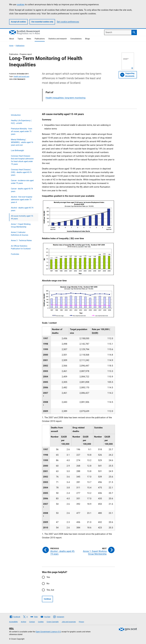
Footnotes (15, 254)
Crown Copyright (53, 622)
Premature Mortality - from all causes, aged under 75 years (22, 131)
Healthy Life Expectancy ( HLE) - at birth (21, 122)
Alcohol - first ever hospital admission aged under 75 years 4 (22, 200)
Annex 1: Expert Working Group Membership (21, 225)
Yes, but (50, 590)
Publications (40, 39)
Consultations (76, 39)
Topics (20, 39)
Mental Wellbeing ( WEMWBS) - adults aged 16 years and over (22, 142)
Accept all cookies (18, 22)
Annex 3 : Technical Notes (21, 240)
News (29, 39)
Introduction (16, 115)
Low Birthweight (17, 150)
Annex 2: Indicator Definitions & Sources (20, 234)
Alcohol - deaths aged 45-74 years (22, 209)
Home (11, 46)
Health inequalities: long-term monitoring (66, 98)
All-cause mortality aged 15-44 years (22, 217)
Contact (32, 622)
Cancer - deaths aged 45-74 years (22, 190)
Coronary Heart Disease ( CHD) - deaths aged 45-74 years (21, 172)
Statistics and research (58, 39)
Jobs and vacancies (69, 622)
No (48, 583)
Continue (47, 599)
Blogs (87, 39)
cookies (21, 4)
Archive (23, 622)
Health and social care (21, 76)
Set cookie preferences (68, 22)
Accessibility (13, 622)
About (12, 39)
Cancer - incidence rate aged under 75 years (22, 182)
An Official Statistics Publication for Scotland (21, 247)
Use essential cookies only (42, 22)
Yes (48, 577)
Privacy (81, 622)
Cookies (41, 622)
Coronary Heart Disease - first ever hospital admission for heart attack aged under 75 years (22, 160)
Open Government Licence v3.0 (48, 632)
